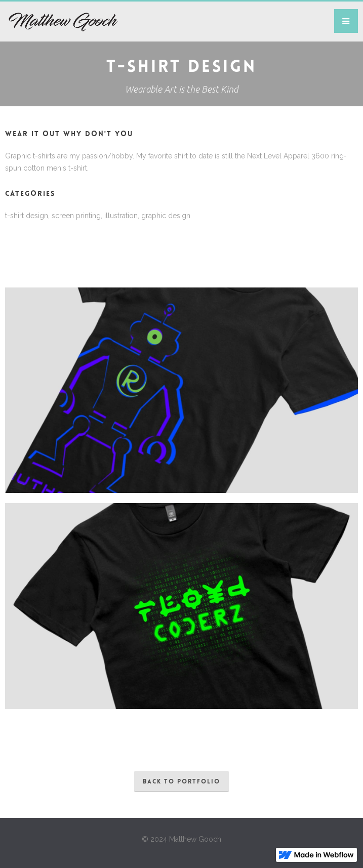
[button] (346, 21)
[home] (59, 22)
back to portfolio (182, 782)
